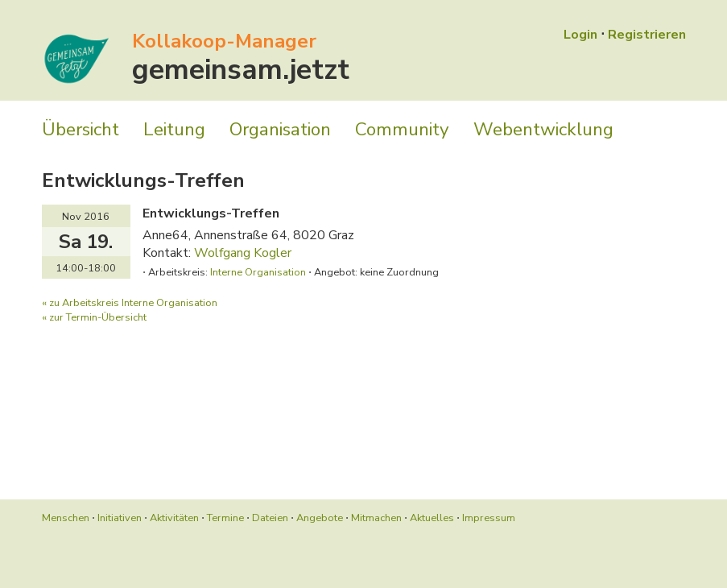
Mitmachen (376, 518)
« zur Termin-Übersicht (94, 317)
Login (580, 35)
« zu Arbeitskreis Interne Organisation (130, 303)
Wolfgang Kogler (243, 253)
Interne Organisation (258, 272)
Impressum (489, 518)
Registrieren (647, 35)
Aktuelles (432, 518)
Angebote (320, 518)
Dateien (270, 518)
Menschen (66, 518)
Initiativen (120, 518)
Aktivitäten (174, 518)
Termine (225, 518)
